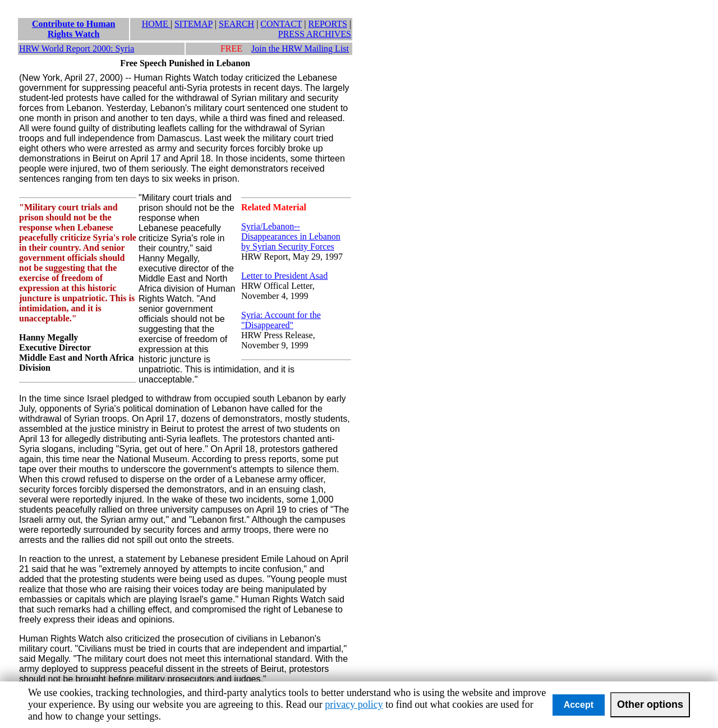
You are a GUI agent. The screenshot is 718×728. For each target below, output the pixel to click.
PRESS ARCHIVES (315, 34)
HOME (156, 24)
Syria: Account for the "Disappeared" (281, 320)
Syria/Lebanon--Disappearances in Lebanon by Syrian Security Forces (291, 236)
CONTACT (281, 24)
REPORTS (328, 24)
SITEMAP (194, 24)
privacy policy (354, 704)
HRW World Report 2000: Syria (77, 49)
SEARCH (236, 24)
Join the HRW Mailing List (300, 49)
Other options (650, 704)
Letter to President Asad (284, 276)
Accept (579, 705)
